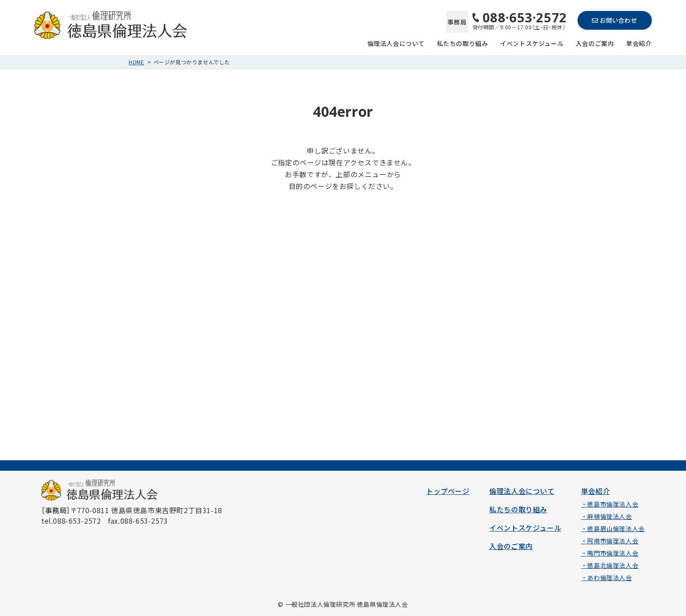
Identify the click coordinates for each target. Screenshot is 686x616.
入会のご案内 (595, 43)
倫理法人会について (396, 43)
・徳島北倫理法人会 (610, 565)
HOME (136, 62)
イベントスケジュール (532, 43)
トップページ (448, 491)
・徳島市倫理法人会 (610, 504)
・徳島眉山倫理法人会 (613, 528)
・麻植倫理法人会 (607, 516)
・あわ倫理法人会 (607, 577)
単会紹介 (639, 43)
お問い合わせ (614, 20)
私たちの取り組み (463, 43)
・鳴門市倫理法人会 (610, 553)
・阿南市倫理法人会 (610, 541)
